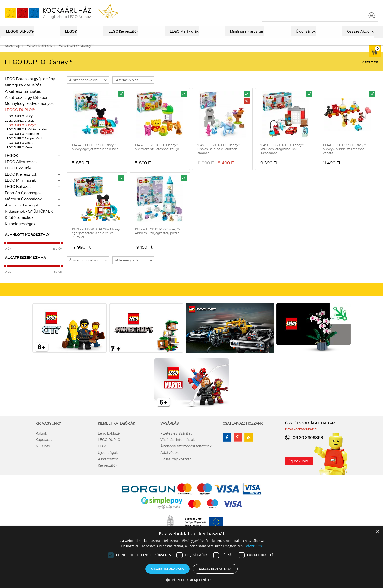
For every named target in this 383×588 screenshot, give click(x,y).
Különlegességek (20, 230)
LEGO (103, 453)
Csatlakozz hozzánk (243, 430)
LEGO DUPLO (109, 446)
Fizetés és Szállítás (176, 440)
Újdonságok (108, 459)
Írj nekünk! (299, 468)
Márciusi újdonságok (23, 205)
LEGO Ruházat (18, 193)
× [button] (377, 532)
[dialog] (191, 557)
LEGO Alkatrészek (21, 168)
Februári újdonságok (23, 199)
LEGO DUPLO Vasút (19, 149)
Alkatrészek (108, 465)
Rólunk (41, 440)
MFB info (43, 453)
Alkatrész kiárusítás (23, 98)
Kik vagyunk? (48, 430)
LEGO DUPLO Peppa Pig (22, 141)
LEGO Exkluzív (18, 175)
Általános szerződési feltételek (186, 453)
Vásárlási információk (178, 446)
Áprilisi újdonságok (22, 212)
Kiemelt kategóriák (117, 430)
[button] (191, 580)
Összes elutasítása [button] (215, 569)
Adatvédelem (171, 459)
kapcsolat (319, 4)
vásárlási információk (270, 4)
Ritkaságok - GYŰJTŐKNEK (29, 218)
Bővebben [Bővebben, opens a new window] (253, 546)
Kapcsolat (44, 446)
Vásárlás (169, 430)
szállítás (299, 4)
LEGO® (12, 162)
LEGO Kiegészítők (21, 181)
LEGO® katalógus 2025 (227, 4)
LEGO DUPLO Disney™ (21, 132)
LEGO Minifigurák (20, 187)
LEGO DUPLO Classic (20, 127)
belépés (347, 4)
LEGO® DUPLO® (20, 116)
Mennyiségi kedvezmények (29, 110)
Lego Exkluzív (109, 440)
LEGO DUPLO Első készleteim (26, 136)
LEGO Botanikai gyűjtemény (30, 85)
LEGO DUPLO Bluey (19, 123)
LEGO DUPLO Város (19, 154)
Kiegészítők (108, 472)
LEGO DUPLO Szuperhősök (24, 145)
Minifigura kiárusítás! (24, 92)
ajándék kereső (190, 4)
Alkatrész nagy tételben (27, 104)
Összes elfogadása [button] (168, 569)
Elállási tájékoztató (176, 465)
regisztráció (369, 4)
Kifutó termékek (19, 224)
